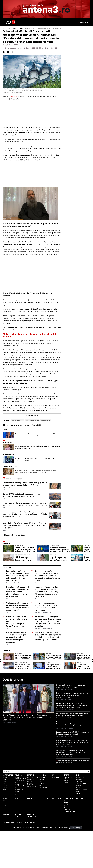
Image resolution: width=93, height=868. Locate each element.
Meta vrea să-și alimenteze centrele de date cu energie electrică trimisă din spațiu (72, 719)
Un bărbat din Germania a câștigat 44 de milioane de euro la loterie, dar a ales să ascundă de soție (18, 639)
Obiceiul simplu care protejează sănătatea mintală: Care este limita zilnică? (26, 591)
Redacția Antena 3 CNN (11, 45)
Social (21, 28)
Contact (32, 855)
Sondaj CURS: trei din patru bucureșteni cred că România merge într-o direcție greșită (23, 528)
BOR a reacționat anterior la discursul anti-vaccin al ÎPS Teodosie (29, 335)
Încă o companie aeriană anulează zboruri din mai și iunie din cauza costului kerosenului (46, 639)
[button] (32, 433)
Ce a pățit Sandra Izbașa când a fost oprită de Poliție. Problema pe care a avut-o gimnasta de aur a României (37, 468)
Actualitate (15, 28)
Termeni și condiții (28, 860)
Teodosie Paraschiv (32, 453)
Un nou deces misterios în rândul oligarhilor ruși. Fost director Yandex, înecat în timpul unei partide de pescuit (60, 591)
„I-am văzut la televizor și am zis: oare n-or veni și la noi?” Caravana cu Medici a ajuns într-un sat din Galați (25, 537)
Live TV (88, 22)
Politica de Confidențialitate (59, 860)
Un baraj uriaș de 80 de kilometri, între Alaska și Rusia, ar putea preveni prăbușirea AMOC (72, 748)
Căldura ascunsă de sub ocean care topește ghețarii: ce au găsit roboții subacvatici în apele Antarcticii (18, 670)
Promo (26, 855)
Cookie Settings (76, 861)
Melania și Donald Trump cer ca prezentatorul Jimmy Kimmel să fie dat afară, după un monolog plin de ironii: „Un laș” (73, 775)
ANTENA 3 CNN (41, 22)
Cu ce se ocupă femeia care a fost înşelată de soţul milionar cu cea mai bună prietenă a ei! (38, 480)
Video (82, 22)
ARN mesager (46, 453)
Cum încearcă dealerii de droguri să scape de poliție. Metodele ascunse (72, 795)
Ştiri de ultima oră (9, 855)
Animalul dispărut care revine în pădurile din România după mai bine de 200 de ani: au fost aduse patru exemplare (26, 581)
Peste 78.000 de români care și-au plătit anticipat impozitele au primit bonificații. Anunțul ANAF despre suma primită (48, 669)
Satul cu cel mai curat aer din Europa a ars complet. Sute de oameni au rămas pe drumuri (24, 698)
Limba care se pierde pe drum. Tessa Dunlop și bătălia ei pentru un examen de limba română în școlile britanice (25, 518)
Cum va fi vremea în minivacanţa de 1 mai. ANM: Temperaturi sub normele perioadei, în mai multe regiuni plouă (48, 609)
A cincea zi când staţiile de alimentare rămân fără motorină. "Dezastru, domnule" (35, 492)
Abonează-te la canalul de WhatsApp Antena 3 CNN (24, 458)
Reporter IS (13, 96)
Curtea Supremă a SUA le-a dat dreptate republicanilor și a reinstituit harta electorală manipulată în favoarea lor (71, 785)
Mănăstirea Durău (17, 453)
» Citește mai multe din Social (14, 568)
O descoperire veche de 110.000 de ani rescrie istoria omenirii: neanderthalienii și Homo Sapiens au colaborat (36, 505)
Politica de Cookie (42, 860)
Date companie (16, 860)
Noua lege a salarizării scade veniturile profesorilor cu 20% (54, 698)
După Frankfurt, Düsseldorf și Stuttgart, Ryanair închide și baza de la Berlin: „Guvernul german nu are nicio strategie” (18, 625)
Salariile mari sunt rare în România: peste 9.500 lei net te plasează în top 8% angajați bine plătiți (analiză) (60, 581)
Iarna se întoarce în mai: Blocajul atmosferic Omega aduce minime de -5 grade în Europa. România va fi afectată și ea (18, 609)
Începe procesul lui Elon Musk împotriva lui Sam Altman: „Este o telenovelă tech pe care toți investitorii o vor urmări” (72, 728)
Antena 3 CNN (6, 28)
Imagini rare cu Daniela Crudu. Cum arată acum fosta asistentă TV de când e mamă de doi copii (54, 689)
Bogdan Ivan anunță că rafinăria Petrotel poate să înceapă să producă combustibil (73, 766)
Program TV (19, 855)
